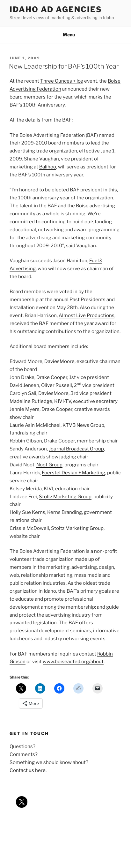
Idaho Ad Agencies (56, 9)
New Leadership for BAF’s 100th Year (64, 66)
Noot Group (49, 465)
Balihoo (48, 167)
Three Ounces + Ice (62, 81)
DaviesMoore (59, 361)
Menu (65, 35)
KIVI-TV (63, 401)
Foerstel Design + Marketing (73, 473)
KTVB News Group (83, 425)
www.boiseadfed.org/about (73, 662)
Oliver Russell (57, 385)
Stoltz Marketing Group (65, 497)
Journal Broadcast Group (76, 449)
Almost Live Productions (87, 315)
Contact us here (28, 770)
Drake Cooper (52, 377)
